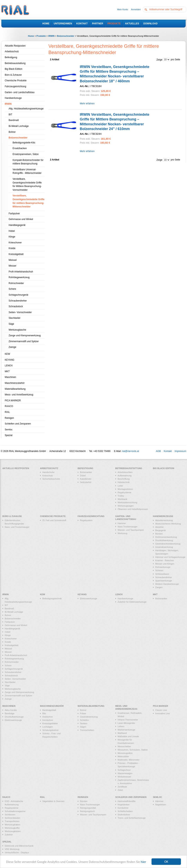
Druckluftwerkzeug (164, 540)
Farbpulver (14, 214)
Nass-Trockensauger (128, 527)
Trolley (121, 496)
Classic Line (161, 710)
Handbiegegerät (17, 225)
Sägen (83, 727)
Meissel (13, 260)
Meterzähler (123, 756)
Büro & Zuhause (13, 75)
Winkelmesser (124, 777)
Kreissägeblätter (50, 723)
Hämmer (159, 801)
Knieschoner (15, 243)
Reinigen (9, 418)
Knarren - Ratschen (165, 560)
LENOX (9, 366)
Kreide (12, 248)
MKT (7, 371)
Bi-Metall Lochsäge (19, 126)
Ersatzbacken (20, 148)
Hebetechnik (124, 482)
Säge (11, 324)
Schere (12, 289)
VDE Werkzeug (12, 849)
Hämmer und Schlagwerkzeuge (170, 557)
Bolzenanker (86, 472)
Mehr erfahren (87, 104)
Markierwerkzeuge (126, 730)
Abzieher (159, 527)
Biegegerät (160, 530)
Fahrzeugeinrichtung (15, 86)
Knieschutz (48, 476)
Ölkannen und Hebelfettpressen (133, 509)
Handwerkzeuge (13, 98)
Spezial (9, 435)
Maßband (122, 733)
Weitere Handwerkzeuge (167, 584)
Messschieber (124, 746)
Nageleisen (161, 805)
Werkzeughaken (12, 825)
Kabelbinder (86, 479)
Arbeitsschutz (12, 51)
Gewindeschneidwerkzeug (168, 544)
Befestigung (11, 57)
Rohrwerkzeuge (163, 567)
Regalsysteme (124, 492)
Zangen (159, 587)
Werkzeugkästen (13, 831)
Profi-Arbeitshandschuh (21, 272)
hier (143, 862)
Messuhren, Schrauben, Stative (133, 750)
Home (31, 36)
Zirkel (120, 790)
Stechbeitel (14, 318)
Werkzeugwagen (126, 506)
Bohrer (12, 132)
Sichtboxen (10, 815)
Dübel (83, 476)
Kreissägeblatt (16, 254)
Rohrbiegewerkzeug (19, 277)
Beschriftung (124, 479)
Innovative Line (162, 713)
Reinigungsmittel (88, 808)
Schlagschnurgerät (18, 295)
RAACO (9, 406)
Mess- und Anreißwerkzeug (19, 395)
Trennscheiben (87, 730)
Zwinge (12, 347)
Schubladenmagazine (15, 811)
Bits (44, 713)
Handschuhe (48, 472)
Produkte (41, 36)
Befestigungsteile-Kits (24, 143)
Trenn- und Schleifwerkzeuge (132, 818)
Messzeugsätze (125, 753)
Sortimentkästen (12, 818)
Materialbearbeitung (15, 389)
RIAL (7, 412)
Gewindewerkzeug (164, 547)
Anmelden (136, 9)
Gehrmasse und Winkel (21, 219)
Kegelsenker (124, 805)
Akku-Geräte (11, 710)
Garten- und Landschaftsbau (20, 92)
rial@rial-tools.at (130, 451)
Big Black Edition (14, 69)
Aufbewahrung (125, 476)
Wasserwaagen (125, 773)
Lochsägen (48, 727)
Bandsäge (10, 713)
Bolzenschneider (66, 36)
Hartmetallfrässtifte (127, 801)
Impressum (180, 451)
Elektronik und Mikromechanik (19, 846)
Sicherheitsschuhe (51, 479)
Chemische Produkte (16, 81)
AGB (158, 451)
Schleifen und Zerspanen (18, 424)
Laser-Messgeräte (126, 723)
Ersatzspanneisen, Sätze (26, 154)
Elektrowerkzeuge (89, 599)
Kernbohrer (48, 720)
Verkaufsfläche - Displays (17, 852)
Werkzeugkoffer (12, 828)
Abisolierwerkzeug (164, 520)
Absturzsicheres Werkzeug (168, 524)
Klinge (12, 237)
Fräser (83, 713)
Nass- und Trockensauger (17, 527)
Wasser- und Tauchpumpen (131, 530)
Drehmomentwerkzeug (166, 537)
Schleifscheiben (125, 811)
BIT (10, 115)
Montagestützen (125, 489)
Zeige (159, 60)
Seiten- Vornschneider (20, 312)
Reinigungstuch (87, 811)
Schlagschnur (124, 770)
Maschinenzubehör (15, 383)
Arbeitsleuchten (125, 472)
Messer (12, 266)
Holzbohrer (48, 717)
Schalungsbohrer (50, 730)
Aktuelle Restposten (15, 46)
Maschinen (10, 377)
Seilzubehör (86, 482)
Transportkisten (12, 821)
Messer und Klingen (165, 564)
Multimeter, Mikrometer (129, 760)
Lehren (121, 726)
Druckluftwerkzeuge (14, 717)
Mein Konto (123, 9)
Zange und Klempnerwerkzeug (25, 335)
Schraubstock (16, 306)
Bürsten (159, 534)
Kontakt (168, 451)
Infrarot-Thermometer (128, 720)
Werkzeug (122, 533)
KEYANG (10, 360)
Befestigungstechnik (52, 599)
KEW (7, 354)
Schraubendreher (18, 301)
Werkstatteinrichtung (127, 502)
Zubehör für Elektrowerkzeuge (132, 602)
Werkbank (122, 499)
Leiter (120, 486)
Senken (84, 723)
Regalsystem (86, 520)
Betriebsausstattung (15, 63)
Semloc (9, 430)
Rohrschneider (16, 283)
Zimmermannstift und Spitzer (24, 341)
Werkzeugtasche (17, 330)
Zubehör (9, 835)
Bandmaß (14, 120)
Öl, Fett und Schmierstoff (54, 520)
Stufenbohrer (124, 815)
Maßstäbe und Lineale (128, 736)
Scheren (159, 570)
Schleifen (84, 720)
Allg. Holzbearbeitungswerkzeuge (26, 109)
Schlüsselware (162, 574)
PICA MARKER (13, 401)
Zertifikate (122, 787)
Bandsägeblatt (49, 710)
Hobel (12, 231)
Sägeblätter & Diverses (53, 801)
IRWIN (51, 36)
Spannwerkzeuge (164, 581)
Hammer (122, 523)
